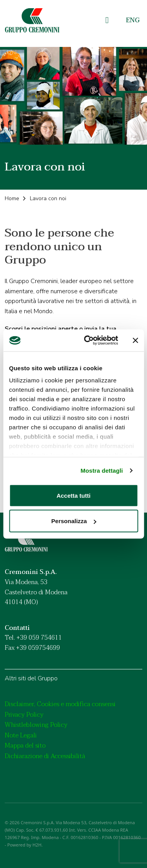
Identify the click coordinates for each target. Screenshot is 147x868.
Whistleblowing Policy (36, 725)
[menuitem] (133, 21)
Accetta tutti (73, 495)
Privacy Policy (24, 715)
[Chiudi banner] (135, 340)
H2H (37, 845)
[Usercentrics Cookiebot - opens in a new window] (88, 341)
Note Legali (21, 735)
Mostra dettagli (102, 471)
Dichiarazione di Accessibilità (45, 756)
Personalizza (74, 521)
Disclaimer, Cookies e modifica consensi (60, 704)
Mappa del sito (25, 746)
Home (12, 198)
